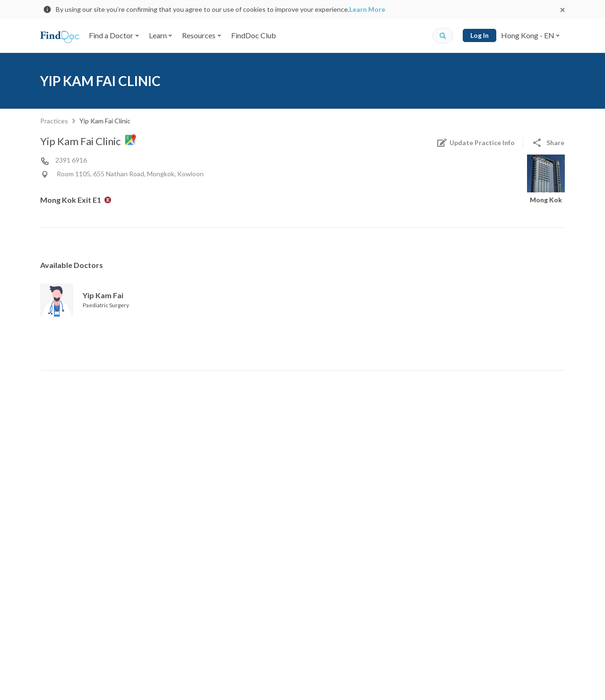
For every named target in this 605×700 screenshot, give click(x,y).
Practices (54, 121)
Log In (480, 35)
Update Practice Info (475, 143)
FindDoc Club (254, 35)
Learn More (367, 9)
